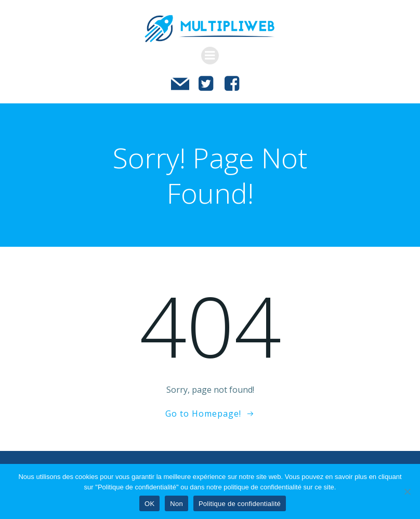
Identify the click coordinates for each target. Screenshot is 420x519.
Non (176, 504)
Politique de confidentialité (240, 504)
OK (149, 504)
